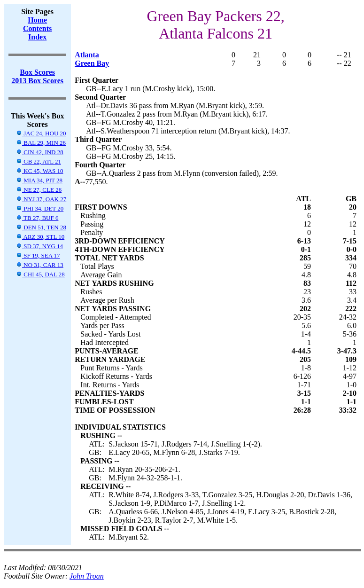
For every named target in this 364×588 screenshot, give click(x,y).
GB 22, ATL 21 (39, 161)
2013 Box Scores (37, 81)
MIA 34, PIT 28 (39, 180)
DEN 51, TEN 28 (41, 227)
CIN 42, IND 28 (40, 152)
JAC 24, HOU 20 (41, 133)
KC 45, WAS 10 (40, 171)
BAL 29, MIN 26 (41, 143)
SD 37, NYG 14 (39, 246)
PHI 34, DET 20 (40, 208)
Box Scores (37, 72)
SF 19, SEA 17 (38, 255)
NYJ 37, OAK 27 (41, 199)
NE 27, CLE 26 (39, 190)
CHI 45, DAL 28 (40, 274)
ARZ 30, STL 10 (40, 237)
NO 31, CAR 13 (40, 265)
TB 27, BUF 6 (37, 218)
